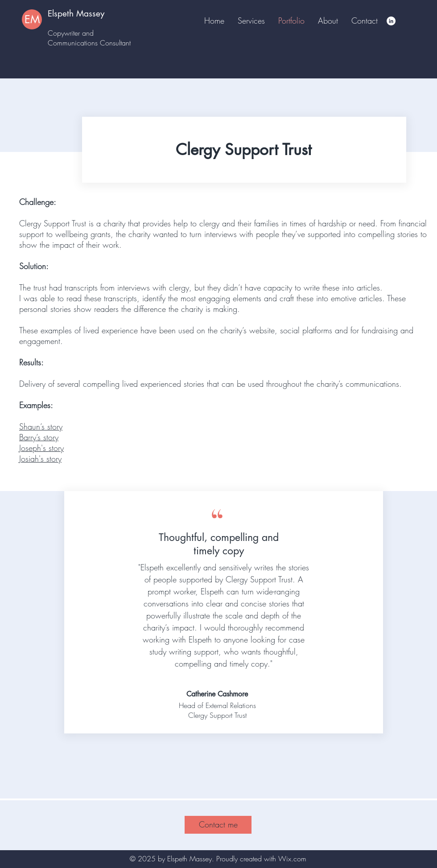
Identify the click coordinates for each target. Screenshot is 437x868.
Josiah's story (40, 459)
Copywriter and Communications (74, 38)
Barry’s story (39, 437)
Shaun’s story (41, 426)
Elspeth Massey (76, 14)
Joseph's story (41, 448)
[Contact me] (218, 825)
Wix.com (292, 859)
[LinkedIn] (391, 21)
